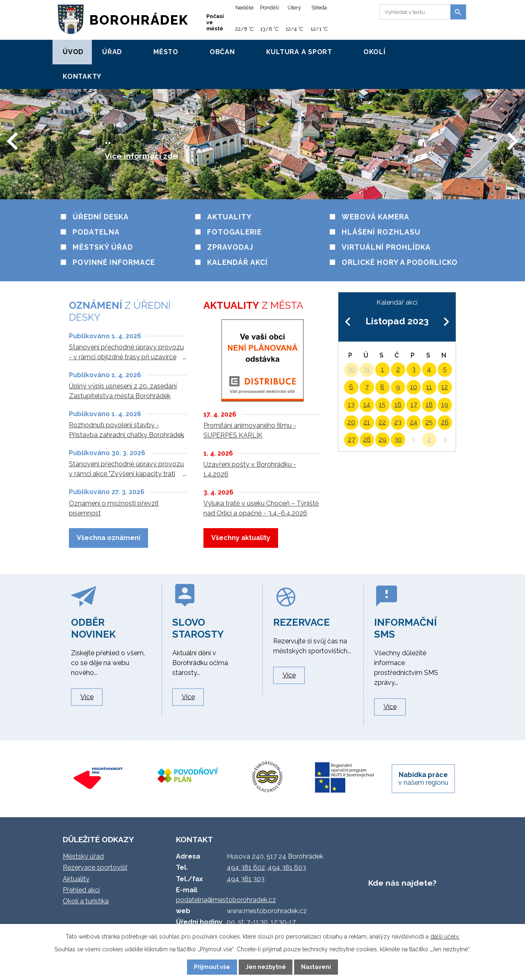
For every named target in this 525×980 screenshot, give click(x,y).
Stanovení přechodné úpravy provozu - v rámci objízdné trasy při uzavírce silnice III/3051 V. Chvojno (126, 357)
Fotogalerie (234, 232)
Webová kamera (375, 217)
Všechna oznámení (108, 538)
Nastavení (316, 967)
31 (367, 369)
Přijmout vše (212, 967)
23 (398, 422)
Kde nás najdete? (402, 883)
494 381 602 (246, 867)
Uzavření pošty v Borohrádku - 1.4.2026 (250, 469)
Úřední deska (101, 217)
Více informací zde (141, 156)
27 (351, 439)
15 (382, 405)
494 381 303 (246, 879)
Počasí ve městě (215, 22)
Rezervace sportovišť (95, 867)
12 (445, 387)
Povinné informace (114, 262)
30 (351, 369)
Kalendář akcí (237, 262)
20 (351, 422)
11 (429, 387)
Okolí (374, 52)
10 (414, 387)
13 (351, 405)
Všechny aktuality (241, 538)
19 (445, 405)
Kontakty (82, 76)
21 (367, 422)
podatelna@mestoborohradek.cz (226, 900)
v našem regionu (423, 779)
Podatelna (96, 232)
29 (382, 439)
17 (414, 405)
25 (429, 422)
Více (87, 697)
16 (398, 405)
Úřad (112, 52)
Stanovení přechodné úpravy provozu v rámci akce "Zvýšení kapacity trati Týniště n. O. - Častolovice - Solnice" (126, 474)
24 (414, 422)
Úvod (73, 52)
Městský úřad (103, 247)
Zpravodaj (230, 247)
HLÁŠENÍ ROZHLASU (381, 232)
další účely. (445, 937)
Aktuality (229, 217)
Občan (222, 52)
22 (382, 422)
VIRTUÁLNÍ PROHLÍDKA (386, 247)
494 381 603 (287, 867)
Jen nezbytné (266, 967)
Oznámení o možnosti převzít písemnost (114, 508)
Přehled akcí (81, 890)
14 (367, 405)
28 (367, 439)
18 (429, 405)
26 (445, 422)
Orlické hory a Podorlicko (400, 262)
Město (166, 52)
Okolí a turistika (86, 901)
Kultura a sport (299, 52)
